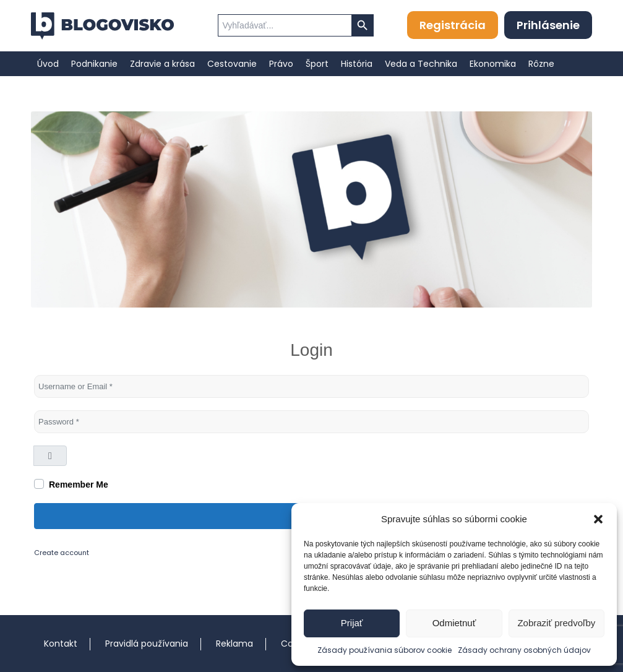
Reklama (234, 644)
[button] (598, 519)
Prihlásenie (548, 25)
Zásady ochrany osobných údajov (524, 650)
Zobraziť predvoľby (556, 623)
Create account (62, 553)
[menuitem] (48, 64)
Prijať (352, 623)
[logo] (102, 26)
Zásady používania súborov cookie (385, 650)
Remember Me (79, 485)
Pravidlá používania (147, 644)
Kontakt (61, 644)
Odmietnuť (454, 623)
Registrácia (453, 25)
